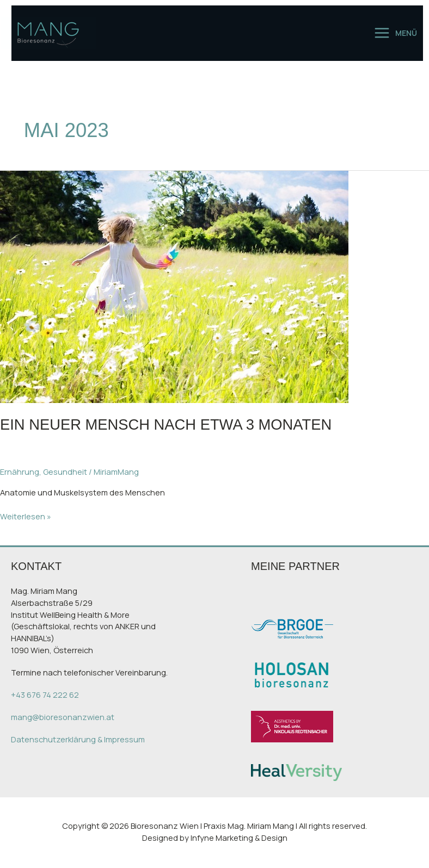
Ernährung (20, 472)
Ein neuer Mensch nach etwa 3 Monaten (166, 424)
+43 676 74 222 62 (45, 695)
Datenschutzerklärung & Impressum (78, 739)
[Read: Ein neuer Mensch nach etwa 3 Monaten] (174, 286)
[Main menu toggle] (395, 33)
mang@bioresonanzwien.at (63, 717)
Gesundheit (65, 472)
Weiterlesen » (26, 516)
